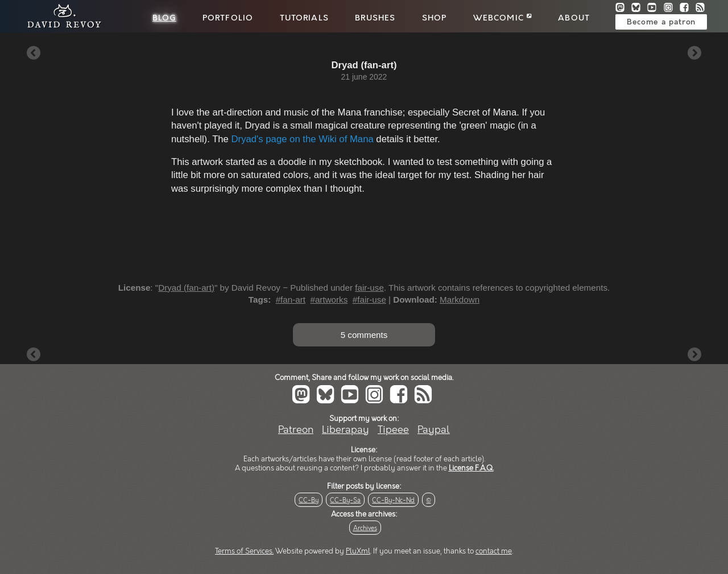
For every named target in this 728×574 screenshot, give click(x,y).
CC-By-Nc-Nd (393, 500)
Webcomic (502, 18)
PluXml (358, 551)
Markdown (460, 300)
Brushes (375, 18)
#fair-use (369, 300)
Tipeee (393, 430)
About (574, 18)
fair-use (369, 288)
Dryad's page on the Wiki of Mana (303, 139)
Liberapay (346, 430)
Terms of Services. (244, 551)
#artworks (329, 300)
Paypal (434, 430)
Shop (435, 18)
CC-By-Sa (345, 500)
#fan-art (291, 300)
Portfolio (228, 18)
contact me (494, 551)
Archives (365, 528)
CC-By (309, 500)
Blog (164, 18)
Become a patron (661, 22)
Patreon (296, 430)
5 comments (364, 335)
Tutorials (304, 18)
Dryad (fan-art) (186, 288)
